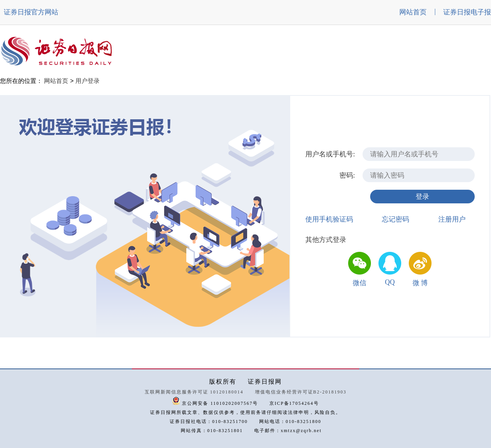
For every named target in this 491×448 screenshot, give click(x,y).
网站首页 (413, 12)
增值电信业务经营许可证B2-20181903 (301, 392)
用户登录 (88, 81)
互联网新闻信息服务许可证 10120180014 (194, 392)
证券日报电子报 (467, 12)
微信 (360, 283)
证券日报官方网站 (31, 12)
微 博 (420, 283)
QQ (390, 282)
